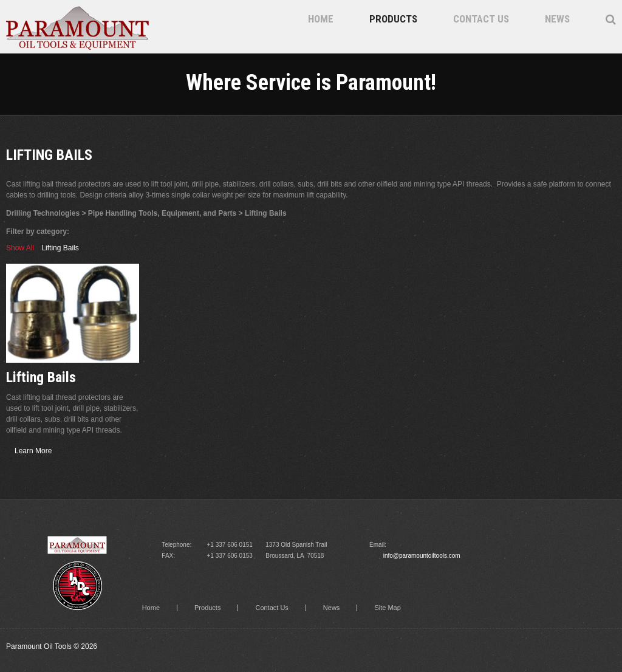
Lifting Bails (60, 248)
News (557, 19)
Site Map (387, 608)
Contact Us (481, 19)
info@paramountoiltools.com (422, 556)
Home (321, 19)
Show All (20, 248)
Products (393, 19)
